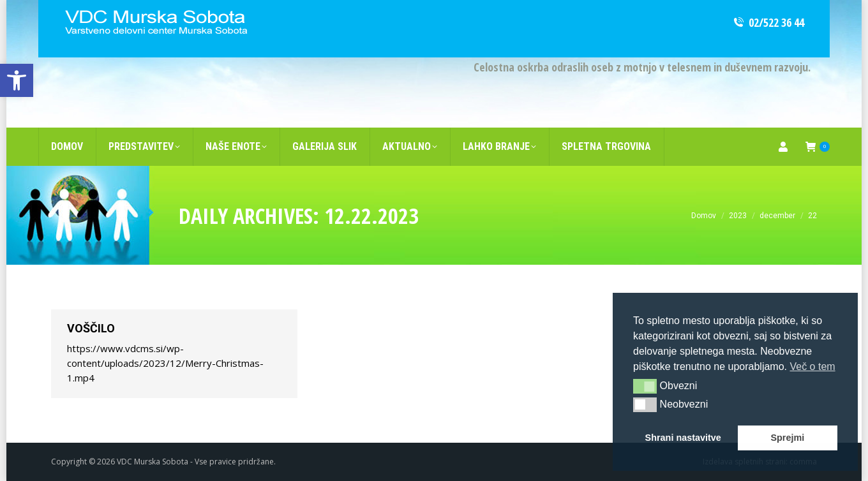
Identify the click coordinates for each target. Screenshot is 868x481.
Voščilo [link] (91, 328)
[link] (17, 80)
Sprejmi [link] (787, 438)
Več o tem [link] (812, 366)
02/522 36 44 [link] (768, 22)
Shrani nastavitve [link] (683, 438)
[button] (645, 386)
